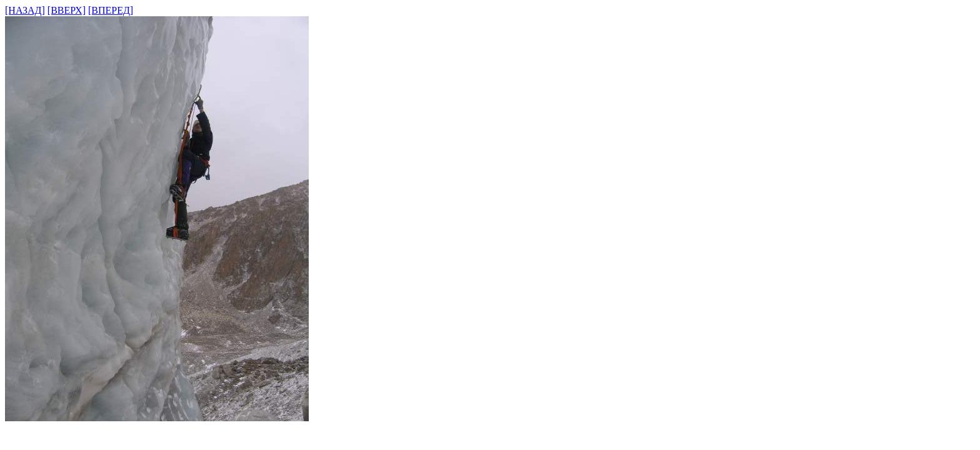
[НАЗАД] (25, 10)
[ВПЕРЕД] (111, 10)
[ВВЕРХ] (67, 10)
